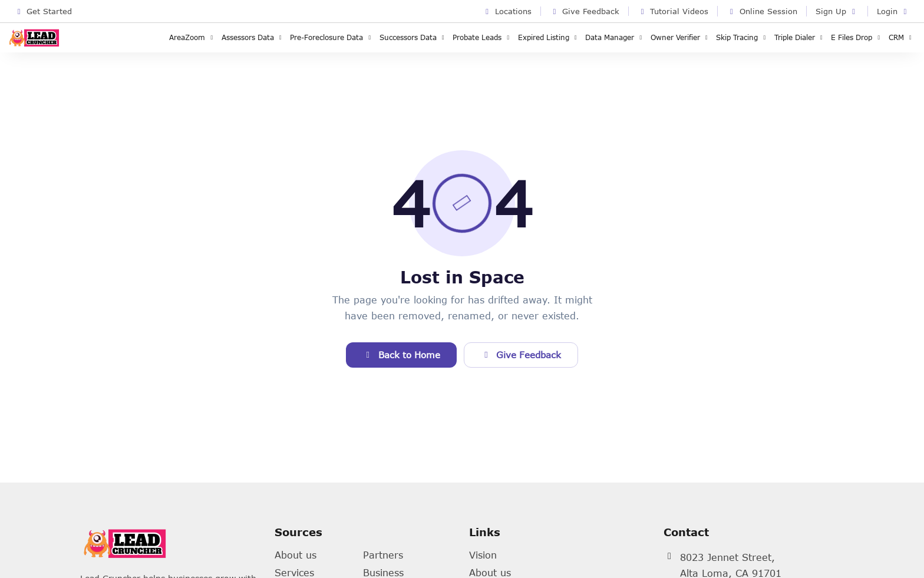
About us (296, 555)
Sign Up (837, 11)
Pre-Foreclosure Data (332, 37)
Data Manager (615, 37)
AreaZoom (192, 37)
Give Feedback (585, 11)
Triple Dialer (800, 37)
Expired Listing (549, 37)
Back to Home (401, 355)
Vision (483, 555)
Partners (383, 555)
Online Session (762, 11)
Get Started (43, 11)
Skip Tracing (742, 37)
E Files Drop (857, 37)
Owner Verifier (681, 37)
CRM (902, 37)
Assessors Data (253, 37)
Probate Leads (482, 37)
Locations (507, 11)
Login (893, 11)
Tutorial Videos (673, 11)
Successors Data (413, 37)
